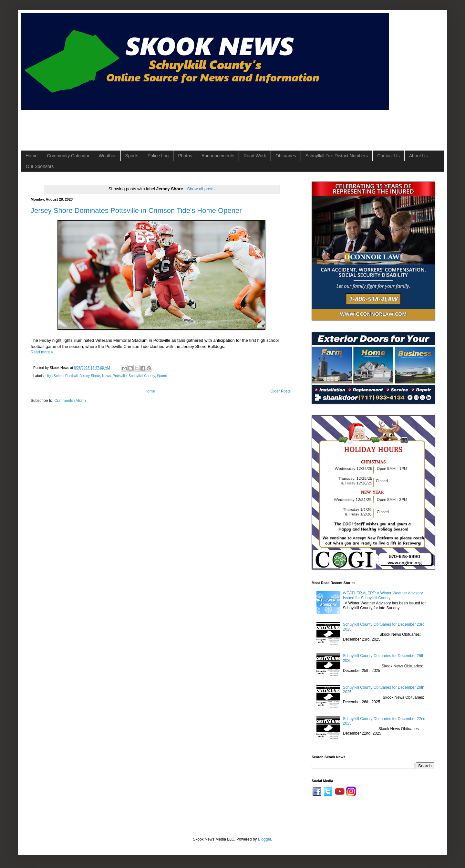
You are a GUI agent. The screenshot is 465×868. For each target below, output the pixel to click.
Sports (132, 156)
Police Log (158, 156)
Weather (107, 156)
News (106, 376)
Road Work (255, 156)
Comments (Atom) (70, 401)
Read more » (42, 352)
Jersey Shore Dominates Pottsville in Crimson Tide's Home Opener (136, 210)
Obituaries (286, 156)
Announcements (218, 156)
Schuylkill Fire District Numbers (337, 156)
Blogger (265, 839)
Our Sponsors (40, 166)
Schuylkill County (142, 376)
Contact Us (388, 156)
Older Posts (280, 391)
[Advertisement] (148, 125)
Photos (185, 156)
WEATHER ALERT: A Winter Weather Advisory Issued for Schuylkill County (383, 595)
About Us (418, 156)
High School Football (62, 376)
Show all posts (201, 189)
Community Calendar (68, 156)
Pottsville (120, 376)
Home (31, 156)
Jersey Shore (90, 376)
